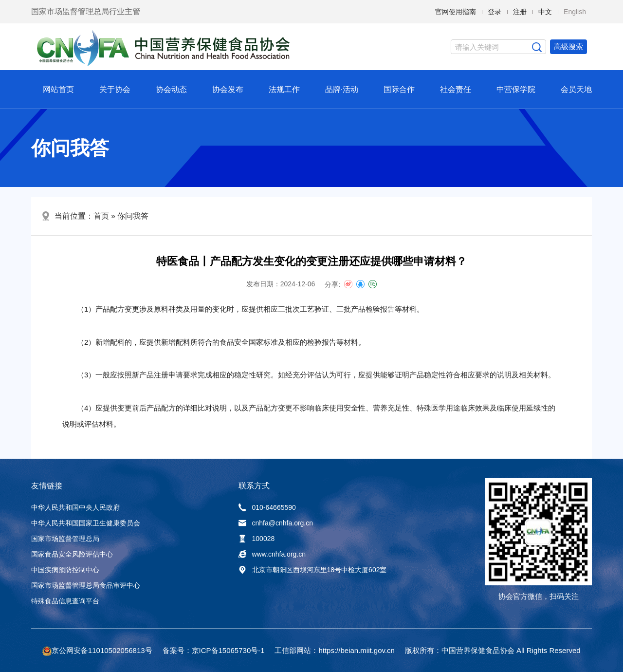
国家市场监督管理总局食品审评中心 (86, 585)
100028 (257, 539)
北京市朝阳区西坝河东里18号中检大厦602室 (313, 570)
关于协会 (115, 89)
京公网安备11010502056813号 (102, 650)
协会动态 (171, 89)
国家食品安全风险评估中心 (72, 554)
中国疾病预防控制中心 (65, 570)
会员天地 (576, 89)
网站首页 (58, 89)
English (575, 12)
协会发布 (228, 89)
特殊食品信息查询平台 (65, 601)
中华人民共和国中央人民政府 (75, 507)
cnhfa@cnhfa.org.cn (276, 523)
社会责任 (456, 89)
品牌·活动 (342, 89)
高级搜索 (568, 47)
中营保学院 (516, 89)
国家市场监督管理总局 (65, 539)
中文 (545, 12)
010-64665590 (267, 507)
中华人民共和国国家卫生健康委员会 (86, 523)
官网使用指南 (456, 12)
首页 (101, 216)
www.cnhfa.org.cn (272, 554)
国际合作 (399, 89)
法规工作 (284, 89)
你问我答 (133, 216)
